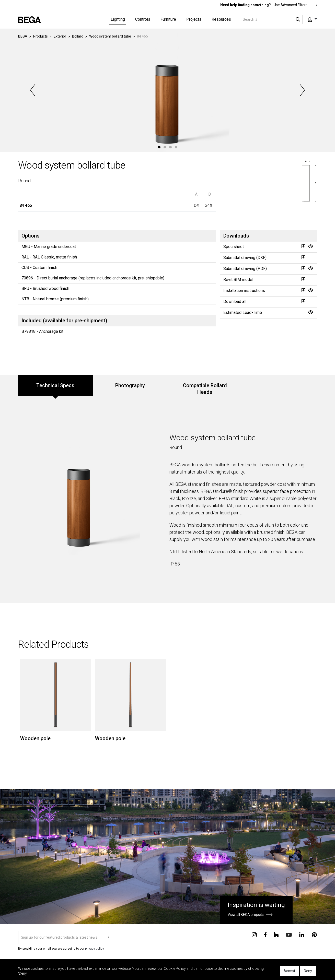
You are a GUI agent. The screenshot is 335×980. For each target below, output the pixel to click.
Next (302, 90)
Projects (194, 19)
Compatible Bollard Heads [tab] (205, 389)
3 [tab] (170, 147)
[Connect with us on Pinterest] (314, 935)
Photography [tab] (130, 385)
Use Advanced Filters (295, 5)
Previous (33, 90)
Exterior (60, 36)
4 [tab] (176, 147)
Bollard (78, 36)
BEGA (23, 36)
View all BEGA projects (246, 915)
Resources (221, 19)
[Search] (271, 20)
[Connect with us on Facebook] (265, 935)
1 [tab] (159, 147)
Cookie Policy (175, 969)
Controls (143, 19)
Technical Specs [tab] (55, 385)
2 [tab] (165, 147)
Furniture (168, 19)
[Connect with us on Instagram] (254, 935)
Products (41, 36)
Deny (308, 971)
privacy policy (95, 949)
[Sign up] (65, 937)
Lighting (118, 19)
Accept (289, 971)
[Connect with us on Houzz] (276, 935)
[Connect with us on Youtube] (289, 934)
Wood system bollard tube (110, 36)
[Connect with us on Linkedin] (302, 935)
